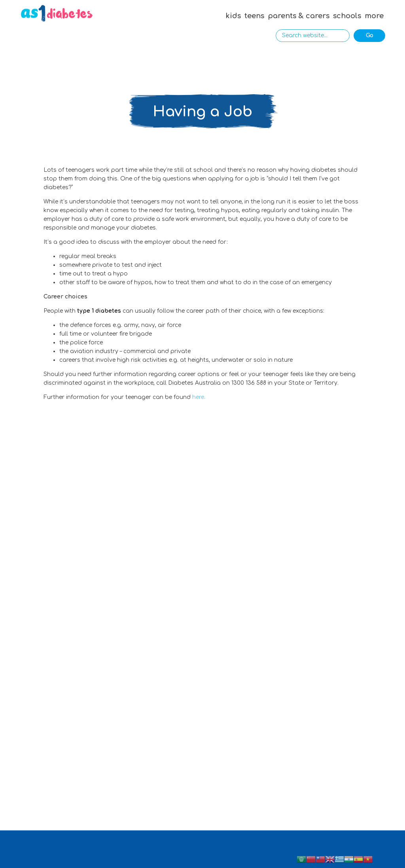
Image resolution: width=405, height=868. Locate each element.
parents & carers (299, 16)
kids (233, 16)
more (374, 16)
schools (347, 16)
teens (254, 16)
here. (199, 397)
